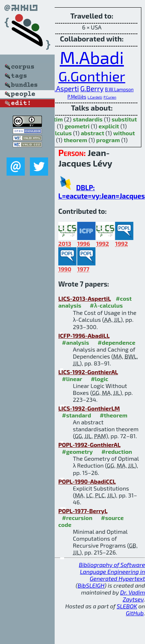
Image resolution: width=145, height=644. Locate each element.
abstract (93, 133)
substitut (124, 119)
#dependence (116, 342)
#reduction (117, 451)
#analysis (76, 342)
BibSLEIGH (91, 585)
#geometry (77, 451)
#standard (77, 415)
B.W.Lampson (119, 89)
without (124, 133)
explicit (109, 126)
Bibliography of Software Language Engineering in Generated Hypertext (112, 571)
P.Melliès (77, 97)
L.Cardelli (95, 97)
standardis (88, 119)
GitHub (135, 613)
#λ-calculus (106, 305)
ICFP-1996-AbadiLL (84, 335)
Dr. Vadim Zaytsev (133, 596)
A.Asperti (64, 89)
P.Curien (110, 97)
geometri (77, 126)
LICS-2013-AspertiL (85, 298)
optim (55, 119)
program (108, 140)
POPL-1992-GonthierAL (89, 445)
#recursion (77, 518)
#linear (72, 379)
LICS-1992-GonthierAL (88, 372)
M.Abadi (92, 57)
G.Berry (92, 89)
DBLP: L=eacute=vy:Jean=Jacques (102, 192)
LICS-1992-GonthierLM (89, 408)
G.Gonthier (92, 76)
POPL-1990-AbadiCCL (87, 481)
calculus (60, 133)
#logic (99, 379)
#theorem (114, 415)
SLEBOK (127, 606)
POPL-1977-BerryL (83, 511)
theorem (75, 140)
